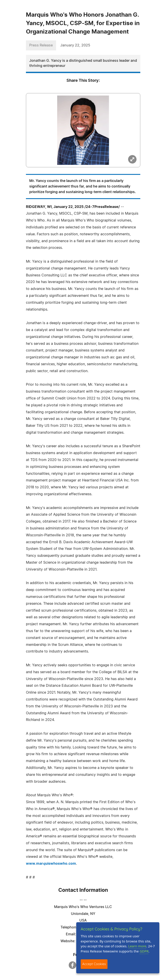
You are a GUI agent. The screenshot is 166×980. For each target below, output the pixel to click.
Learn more (137, 946)
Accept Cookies (94, 964)
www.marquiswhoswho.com (51, 864)
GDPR (144, 951)
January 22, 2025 (75, 45)
